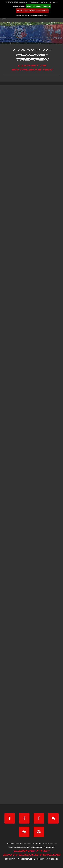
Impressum (10, 859)
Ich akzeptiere (38, 6)
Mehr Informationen (32, 15)
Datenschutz (26, 859)
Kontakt (41, 859)
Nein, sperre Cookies (32, 11)
